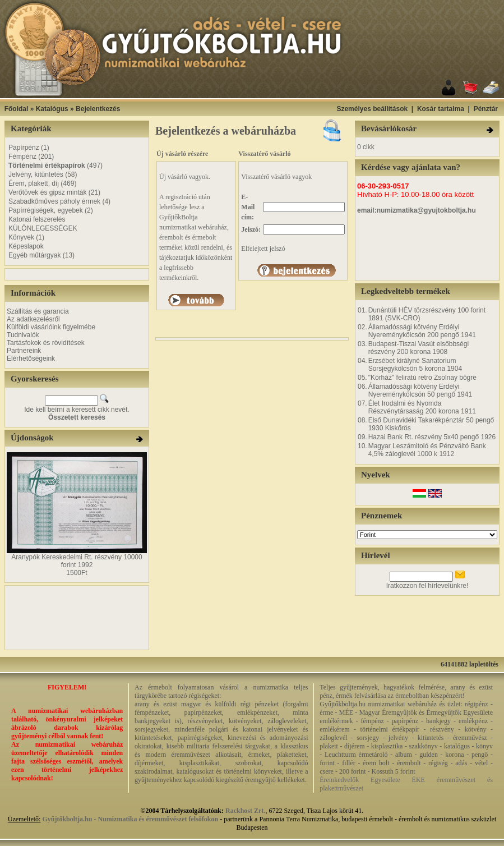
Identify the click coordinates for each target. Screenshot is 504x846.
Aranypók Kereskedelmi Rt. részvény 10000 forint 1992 (77, 561)
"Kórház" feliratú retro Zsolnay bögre (422, 378)
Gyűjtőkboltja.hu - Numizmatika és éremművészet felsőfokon (130, 819)
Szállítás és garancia (38, 311)
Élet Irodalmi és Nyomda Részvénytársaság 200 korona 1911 (422, 407)
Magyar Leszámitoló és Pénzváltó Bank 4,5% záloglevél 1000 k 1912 (427, 450)
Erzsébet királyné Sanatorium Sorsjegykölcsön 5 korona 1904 (415, 365)
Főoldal (17, 109)
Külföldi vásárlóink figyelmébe (51, 327)
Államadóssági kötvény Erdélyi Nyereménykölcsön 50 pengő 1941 (420, 390)
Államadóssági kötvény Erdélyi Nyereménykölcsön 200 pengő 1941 (422, 331)
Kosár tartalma (441, 109)
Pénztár (486, 109)
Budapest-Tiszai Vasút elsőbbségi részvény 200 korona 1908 (419, 348)
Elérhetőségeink (31, 358)
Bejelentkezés (98, 109)
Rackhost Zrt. (245, 811)
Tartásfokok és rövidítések (46, 343)
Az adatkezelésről (33, 319)
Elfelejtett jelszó (263, 249)
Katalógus (52, 109)
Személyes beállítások (372, 109)
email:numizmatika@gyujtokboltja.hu (417, 210)
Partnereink (24, 351)
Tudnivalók (23, 335)
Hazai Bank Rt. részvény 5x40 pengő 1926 (432, 437)
